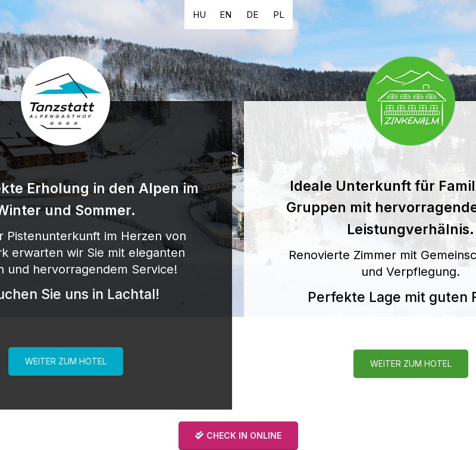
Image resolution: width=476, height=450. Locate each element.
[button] (199, 15)
